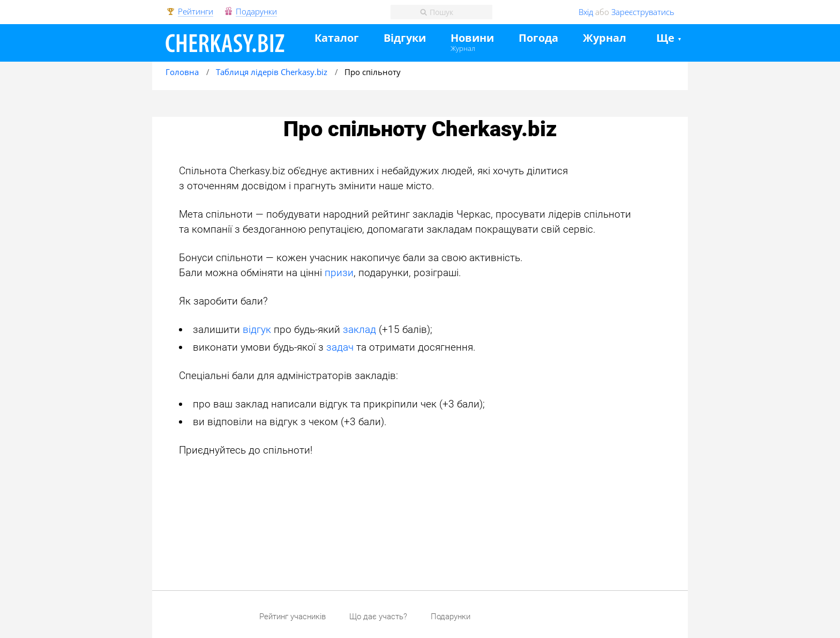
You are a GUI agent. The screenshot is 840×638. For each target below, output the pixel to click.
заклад (359, 329)
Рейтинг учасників (292, 617)
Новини (472, 38)
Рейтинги (196, 12)
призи (339, 273)
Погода (538, 38)
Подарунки (256, 12)
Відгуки (405, 38)
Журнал (463, 48)
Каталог (337, 38)
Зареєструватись (643, 12)
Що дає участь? (378, 617)
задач (340, 347)
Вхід (586, 12)
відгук (257, 329)
